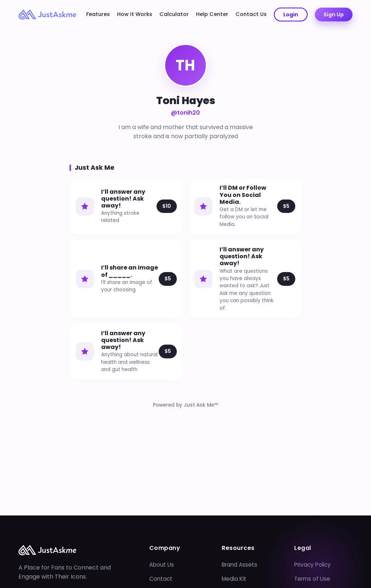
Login (291, 15)
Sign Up (334, 15)
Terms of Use (312, 579)
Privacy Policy (312, 565)
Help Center (212, 14)
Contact (161, 579)
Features (98, 14)
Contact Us (251, 14)
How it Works (135, 14)
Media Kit (234, 579)
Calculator (174, 14)
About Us (162, 565)
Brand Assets (239, 565)
